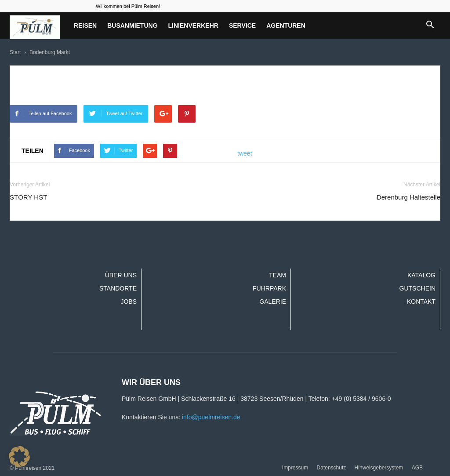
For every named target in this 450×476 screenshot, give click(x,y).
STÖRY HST (28, 197)
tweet (245, 153)
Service (242, 25)
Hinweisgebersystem (379, 468)
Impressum (295, 468)
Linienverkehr (193, 25)
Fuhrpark (269, 288)
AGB (417, 468)
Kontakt (421, 302)
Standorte (118, 288)
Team (278, 275)
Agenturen (286, 25)
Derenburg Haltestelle (408, 197)
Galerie (273, 302)
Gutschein (417, 288)
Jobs (129, 302)
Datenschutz (332, 468)
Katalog (421, 275)
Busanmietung (132, 25)
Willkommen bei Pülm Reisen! (128, 6)
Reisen (85, 25)
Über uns (121, 275)
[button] (430, 25)
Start (15, 52)
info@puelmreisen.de (211, 417)
